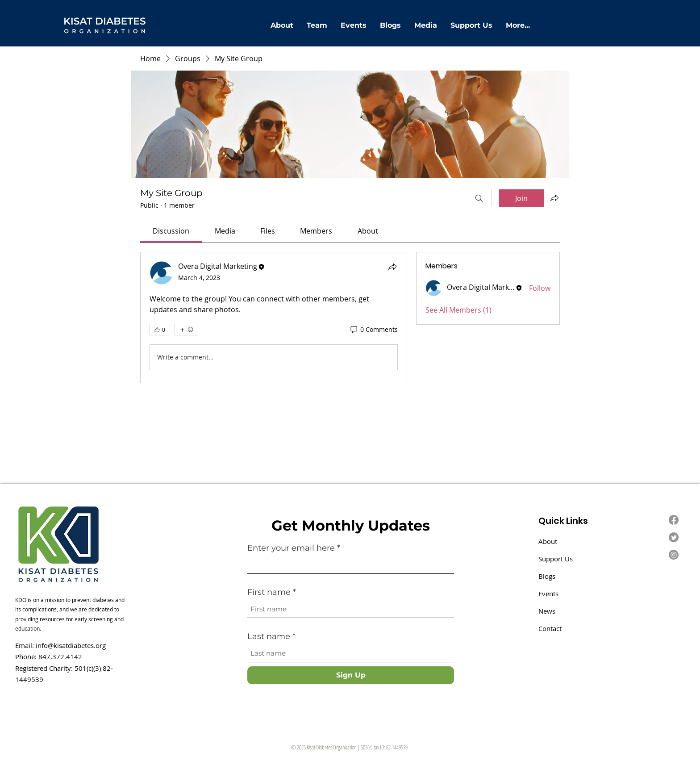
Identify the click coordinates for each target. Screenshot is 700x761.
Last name (270, 636)
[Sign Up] (351, 675)
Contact (550, 628)
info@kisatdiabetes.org (71, 645)
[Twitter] (674, 537)
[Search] (479, 198)
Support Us (556, 559)
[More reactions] (186, 330)
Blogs (547, 576)
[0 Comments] (373, 330)
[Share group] (554, 198)
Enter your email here (291, 548)
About (548, 541)
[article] (274, 318)
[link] (171, 231)
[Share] (392, 267)
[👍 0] (159, 330)
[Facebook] (674, 520)
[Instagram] (674, 555)
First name (270, 592)
